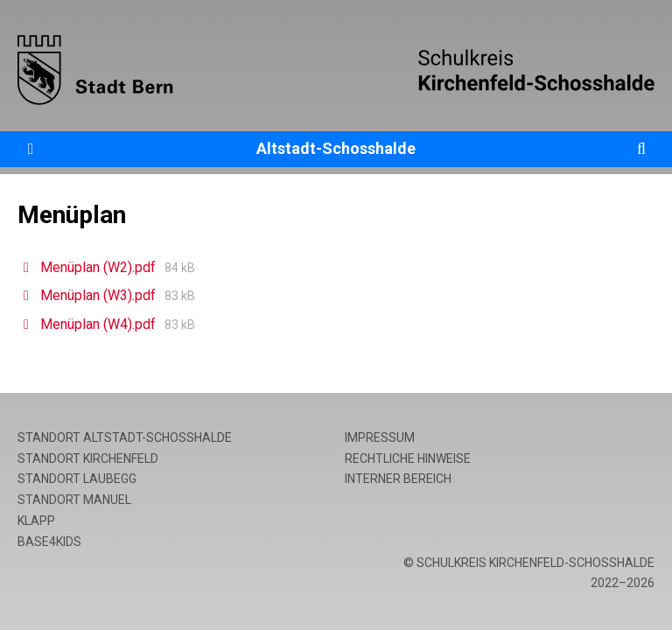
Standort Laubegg (77, 479)
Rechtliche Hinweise (408, 458)
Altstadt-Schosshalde (336, 148)
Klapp (36, 521)
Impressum (380, 437)
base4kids (49, 542)
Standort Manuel (74, 500)
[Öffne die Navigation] (31, 149)
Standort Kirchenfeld (88, 458)
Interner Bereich (398, 479)
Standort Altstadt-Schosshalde (125, 437)
